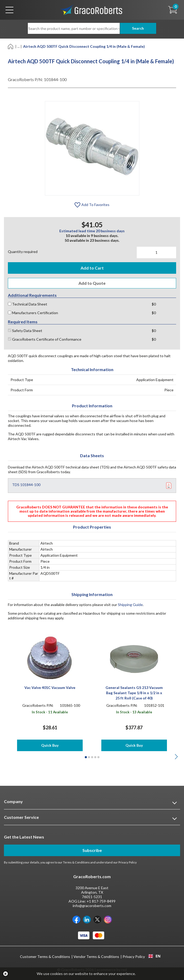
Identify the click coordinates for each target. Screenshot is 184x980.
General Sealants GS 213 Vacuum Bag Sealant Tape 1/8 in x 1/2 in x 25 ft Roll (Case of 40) (134, 693)
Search (138, 28)
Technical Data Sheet (28, 304)
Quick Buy (50, 745)
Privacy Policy (128, 862)
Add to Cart (92, 268)
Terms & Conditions (76, 862)
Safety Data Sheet (25, 331)
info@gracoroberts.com (92, 906)
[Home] (11, 46)
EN (154, 956)
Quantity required (23, 252)
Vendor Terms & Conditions (96, 957)
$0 (154, 304)
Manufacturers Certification (33, 313)
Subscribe (92, 850)
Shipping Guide (130, 605)
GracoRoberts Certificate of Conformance (45, 339)
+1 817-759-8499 (101, 901)
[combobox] (154, 956)
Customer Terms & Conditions (45, 957)
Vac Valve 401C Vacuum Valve (50, 687)
